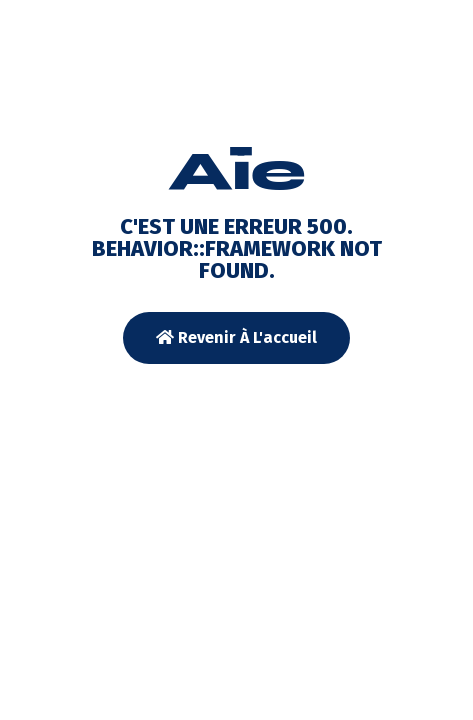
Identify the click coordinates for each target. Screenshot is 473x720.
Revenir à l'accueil (236, 337)
